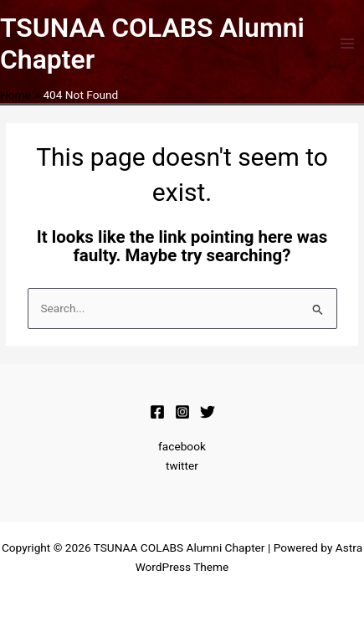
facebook (182, 446)
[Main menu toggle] (348, 44)
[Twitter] (208, 412)
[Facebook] (157, 412)
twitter (182, 465)
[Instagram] (182, 412)
